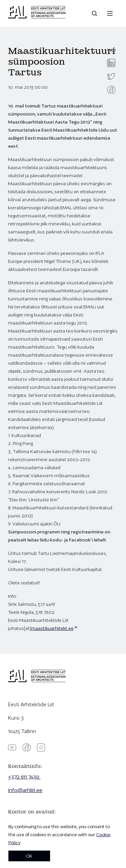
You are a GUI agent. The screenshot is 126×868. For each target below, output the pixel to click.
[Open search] (95, 13)
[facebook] (111, 90)
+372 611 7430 (24, 777)
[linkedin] (111, 63)
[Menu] (110, 13)
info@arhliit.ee (25, 790)
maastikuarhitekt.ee (52, 628)
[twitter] (111, 76)
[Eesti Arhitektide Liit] (37, 17)
